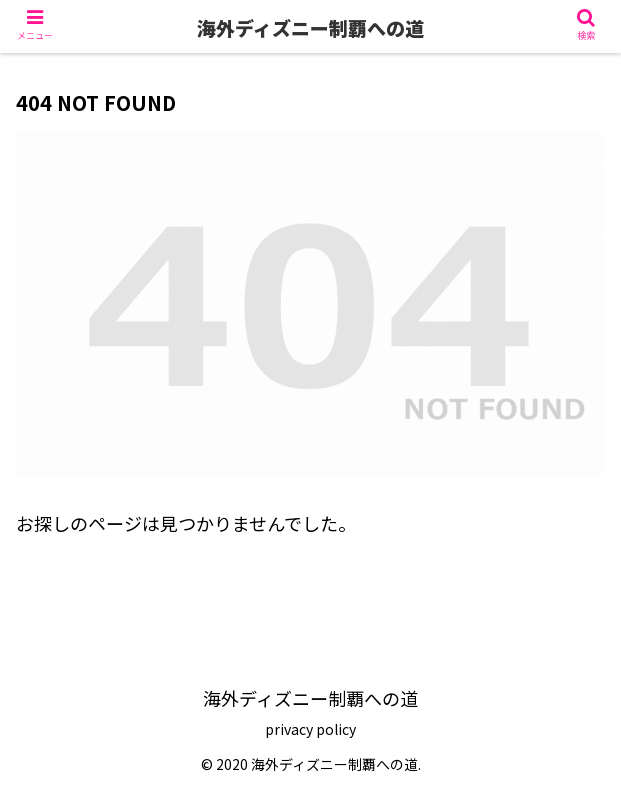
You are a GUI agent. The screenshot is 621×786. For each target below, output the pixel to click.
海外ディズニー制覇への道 (310, 27)
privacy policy (310, 729)
